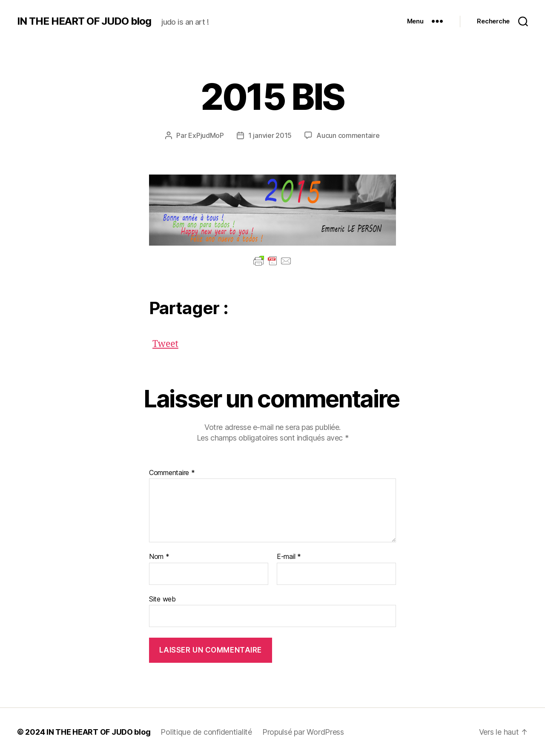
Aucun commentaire (348, 135)
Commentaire (172, 473)
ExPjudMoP (206, 135)
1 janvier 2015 (270, 135)
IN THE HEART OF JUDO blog (84, 21)
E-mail (289, 557)
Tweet (165, 342)
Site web (162, 599)
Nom (159, 557)
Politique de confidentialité (206, 732)
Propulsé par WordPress (303, 732)
